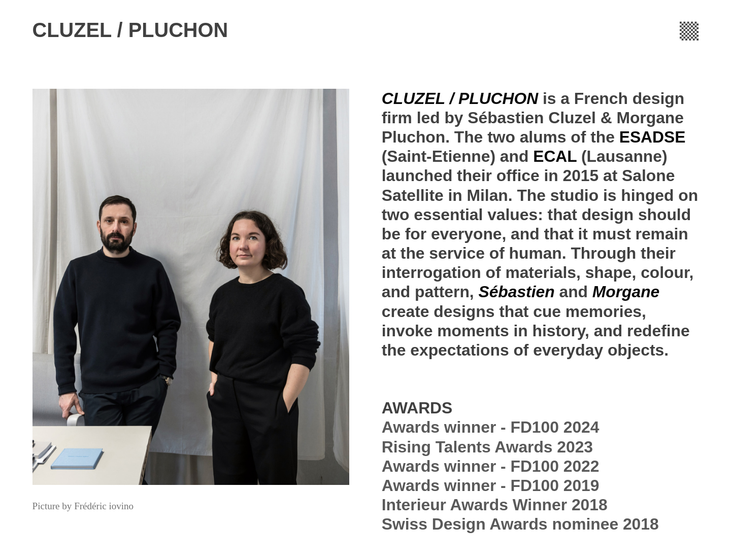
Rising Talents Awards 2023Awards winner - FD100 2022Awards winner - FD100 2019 (491, 466)
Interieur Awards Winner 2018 (495, 505)
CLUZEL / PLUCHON (130, 30)
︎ (689, 30)
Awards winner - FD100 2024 (491, 427)
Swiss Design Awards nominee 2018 (520, 524)
